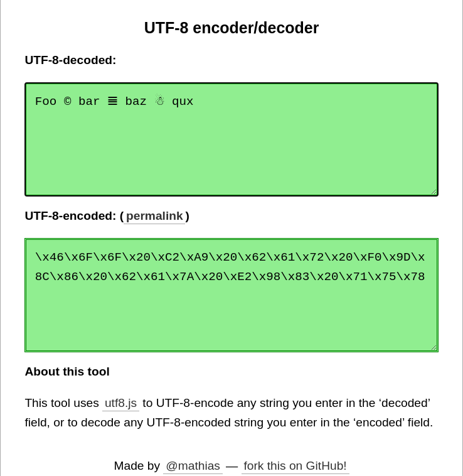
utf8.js (121, 403)
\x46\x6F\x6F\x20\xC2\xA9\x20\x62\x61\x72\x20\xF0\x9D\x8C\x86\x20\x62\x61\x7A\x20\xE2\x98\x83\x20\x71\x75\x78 (231, 295)
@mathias (193, 466)
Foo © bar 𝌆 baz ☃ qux (231, 139)
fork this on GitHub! (295, 466)
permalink (155, 216)
